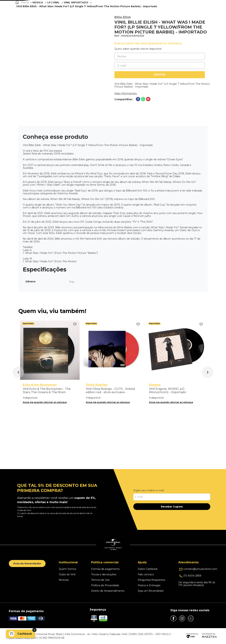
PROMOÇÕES (144, 13)
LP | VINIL (53, 22)
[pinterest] (148, 119)
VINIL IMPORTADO (76, 22)
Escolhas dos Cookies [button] (106, 597)
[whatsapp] (143, 119)
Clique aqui (164, 3)
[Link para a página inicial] (23, 22)
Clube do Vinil (177, 13)
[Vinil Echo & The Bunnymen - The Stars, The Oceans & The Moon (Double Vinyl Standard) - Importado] (50, 418)
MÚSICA (38, 22)
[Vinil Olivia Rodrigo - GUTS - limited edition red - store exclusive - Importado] (113, 418)
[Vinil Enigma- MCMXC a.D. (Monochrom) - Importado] (176, 418)
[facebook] (138, 119)
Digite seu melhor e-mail (149, 490)
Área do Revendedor (27, 563)
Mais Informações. (126, 113)
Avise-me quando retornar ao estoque (45, 457)
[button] (197, 13)
